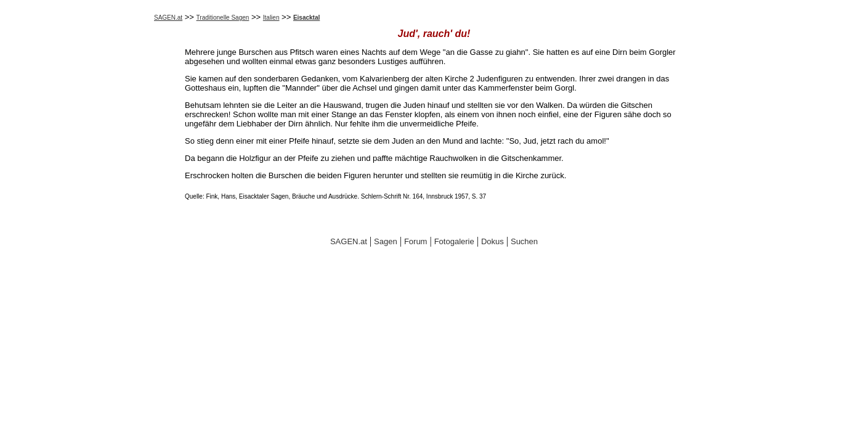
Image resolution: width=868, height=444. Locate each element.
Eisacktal (306, 18)
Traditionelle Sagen (223, 18)
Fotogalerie (454, 241)
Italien (271, 18)
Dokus (493, 241)
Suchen (524, 241)
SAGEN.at (168, 18)
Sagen (386, 241)
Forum (416, 241)
